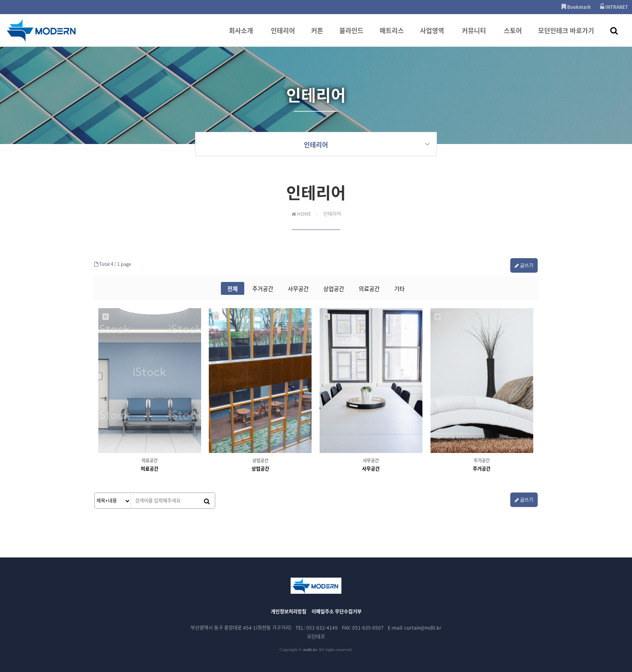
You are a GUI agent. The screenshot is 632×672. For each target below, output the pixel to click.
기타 (399, 288)
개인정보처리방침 (289, 611)
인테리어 (283, 36)
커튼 (317, 36)
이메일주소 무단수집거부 (337, 611)
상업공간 (334, 288)
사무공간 (298, 288)
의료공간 (369, 288)
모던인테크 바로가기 (566, 36)
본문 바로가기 (0, 0)
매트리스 (392, 36)
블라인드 (351, 36)
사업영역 (432, 36)
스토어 (513, 36)
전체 (233, 288)
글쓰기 (524, 265)
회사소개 (241, 36)
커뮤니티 (474, 36)
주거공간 (263, 288)
